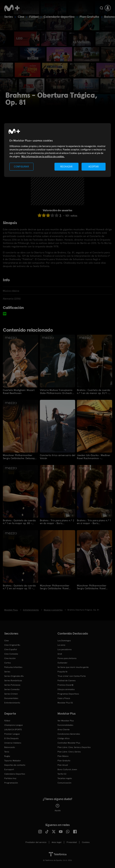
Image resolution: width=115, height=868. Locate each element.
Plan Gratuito (89, 17)
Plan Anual (63, 764)
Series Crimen (11, 693)
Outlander (62, 662)
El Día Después (11, 738)
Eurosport (9, 769)
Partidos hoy (10, 778)
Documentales (11, 698)
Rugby (7, 755)
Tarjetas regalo (65, 778)
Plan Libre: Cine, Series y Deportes (74, 747)
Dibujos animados (66, 689)
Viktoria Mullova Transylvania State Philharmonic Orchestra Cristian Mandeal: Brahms (57, 391)
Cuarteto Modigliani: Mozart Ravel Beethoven (19, 391)
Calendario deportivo (59, 17)
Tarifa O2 (62, 773)
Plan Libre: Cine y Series (69, 751)
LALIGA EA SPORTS (13, 729)
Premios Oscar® (66, 684)
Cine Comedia (11, 653)
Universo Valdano (13, 742)
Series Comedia (12, 689)
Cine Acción (10, 658)
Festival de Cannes (66, 680)
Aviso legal (57, 842)
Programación (11, 782)
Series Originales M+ (14, 675)
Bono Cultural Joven (67, 769)
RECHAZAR (66, 166)
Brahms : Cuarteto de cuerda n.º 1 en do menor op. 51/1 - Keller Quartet (93, 391)
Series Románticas (13, 680)
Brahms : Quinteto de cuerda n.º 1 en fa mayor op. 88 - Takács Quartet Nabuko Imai (19, 521)
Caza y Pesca (64, 698)
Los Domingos (64, 640)
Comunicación (64, 782)
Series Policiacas (12, 684)
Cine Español (11, 649)
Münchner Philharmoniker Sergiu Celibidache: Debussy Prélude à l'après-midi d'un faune (19, 456)
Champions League (14, 724)
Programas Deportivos (68, 693)
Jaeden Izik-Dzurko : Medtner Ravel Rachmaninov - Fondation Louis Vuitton (94, 456)
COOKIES (86, 842)
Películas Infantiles (13, 666)
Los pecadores (65, 649)
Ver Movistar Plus (66, 720)
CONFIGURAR (21, 166)
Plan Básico (63, 755)
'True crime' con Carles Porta (72, 675)
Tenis (7, 751)
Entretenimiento (12, 702)
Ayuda (58, 807)
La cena (61, 644)
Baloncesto (10, 747)
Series (9, 17)
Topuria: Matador (13, 760)
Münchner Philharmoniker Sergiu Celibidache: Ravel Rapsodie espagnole (55, 586)
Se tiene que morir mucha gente (73, 666)
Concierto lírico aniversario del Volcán (57, 456)
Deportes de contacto (15, 764)
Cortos (7, 662)
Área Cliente (64, 729)
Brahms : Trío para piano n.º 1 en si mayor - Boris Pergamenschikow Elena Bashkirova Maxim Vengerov (94, 521)
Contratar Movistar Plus (69, 742)
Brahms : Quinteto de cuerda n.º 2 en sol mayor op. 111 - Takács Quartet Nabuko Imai (19, 586)
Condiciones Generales (69, 733)
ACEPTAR (94, 166)
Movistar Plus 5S (65, 702)
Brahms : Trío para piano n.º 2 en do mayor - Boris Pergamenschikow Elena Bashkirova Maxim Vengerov (57, 521)
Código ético (64, 738)
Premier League (12, 733)
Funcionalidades (65, 724)
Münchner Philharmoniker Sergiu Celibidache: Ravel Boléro (92, 586)
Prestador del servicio (36, 842)
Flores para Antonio (67, 658)
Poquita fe (62, 671)
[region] (57, 150)
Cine (21, 17)
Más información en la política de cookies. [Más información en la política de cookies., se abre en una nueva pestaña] (43, 157)
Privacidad (72, 842)
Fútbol (34, 17)
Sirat (60, 653)
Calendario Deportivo (15, 773)
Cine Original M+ (12, 644)
